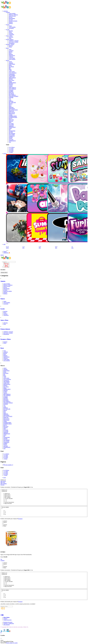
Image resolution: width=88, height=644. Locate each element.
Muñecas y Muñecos (13, 15)
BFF (10, 68)
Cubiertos (11, 57)
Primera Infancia (5, 329)
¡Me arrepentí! (6, 625)
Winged (11, 138)
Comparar (20, 519)
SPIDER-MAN (12, 127)
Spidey (10, 128)
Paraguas (11, 46)
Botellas (11, 52)
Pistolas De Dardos (13, 21)
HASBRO (11, 91)
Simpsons (11, 121)
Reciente (2, 485)
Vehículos (11, 37)
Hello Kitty (11, 93)
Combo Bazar (12, 58)
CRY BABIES (12, 75)
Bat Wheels (11, 67)
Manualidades (12, 18)
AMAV (10, 62)
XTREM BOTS (12, 141)
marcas (5, 153)
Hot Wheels (11, 94)
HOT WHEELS (12, 95)
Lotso (10, 100)
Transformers (12, 136)
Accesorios (11, 28)
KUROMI (11, 98)
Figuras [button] (8, 25)
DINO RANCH (12, 78)
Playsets (11, 17)
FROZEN (11, 84)
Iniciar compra (9, 643)
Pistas (10, 38)
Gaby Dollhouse (12, 89)
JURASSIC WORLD (13, 96)
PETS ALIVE (12, 112)
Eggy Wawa (11, 80)
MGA (10, 105)
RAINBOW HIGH (13, 117)
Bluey (10, 69)
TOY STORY (12, 135)
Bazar (2, 348)
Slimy (10, 122)
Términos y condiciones (9, 623)
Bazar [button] (7, 48)
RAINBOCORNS (13, 116)
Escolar (3, 309)
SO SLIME (11, 125)
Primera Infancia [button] (10, 39)
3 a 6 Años (11, 150)
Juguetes (3, 281)
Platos (10, 53)
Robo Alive (11, 120)
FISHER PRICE (12, 83)
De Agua (11, 20)
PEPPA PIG (11, 111)
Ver (1, 559)
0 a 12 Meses (12, 147)
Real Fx (11, 119)
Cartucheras (11, 34)
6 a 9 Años (11, 151)
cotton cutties (12, 72)
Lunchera (11, 33)
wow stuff (11, 140)
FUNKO (11, 85)
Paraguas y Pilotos (6, 339)
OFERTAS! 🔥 (7, 253)
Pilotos (10, 47)
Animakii (11, 63)
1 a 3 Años (11, 149)
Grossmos (11, 90)
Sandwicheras (12, 56)
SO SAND (11, 123)
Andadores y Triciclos (14, 41)
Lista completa (12, 59)
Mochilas (11, 31)
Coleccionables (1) (8, 465)
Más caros (3, 482)
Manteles (11, 54)
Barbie (10, 65)
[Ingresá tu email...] (7, 606)
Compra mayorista (7, 620)
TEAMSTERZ (12, 131)
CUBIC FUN (12, 77)
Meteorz (11, 104)
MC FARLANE (12, 102)
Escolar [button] (8, 30)
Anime (10, 26)
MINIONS (11, 107)
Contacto (5, 619)
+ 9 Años (11, 152)
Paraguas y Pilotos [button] (10, 44)
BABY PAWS (12, 64)
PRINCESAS (12, 114)
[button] (7, 243)
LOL (10, 99)
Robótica (11, 23)
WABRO (11, 137)
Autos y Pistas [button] (9, 36)
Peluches (11, 22)
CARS (10, 70)
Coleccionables (12, 13)
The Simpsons (12, 133)
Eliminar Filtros (4, 273)
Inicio (5, 478)
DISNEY (11, 79)
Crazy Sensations (13, 73)
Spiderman (11, 126)
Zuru (10, 142)
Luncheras (11, 51)
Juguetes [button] (8, 12)
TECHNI (11, 132)
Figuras (5, 251)
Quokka (11, 115)
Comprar (3, 560)
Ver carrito (15, 643)
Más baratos (3, 481)
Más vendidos (4, 484)
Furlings (11, 86)
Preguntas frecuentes (8, 622)
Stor (10, 130)
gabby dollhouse (12, 88)
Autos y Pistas (4, 320)
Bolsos (10, 32)
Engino (10, 81)
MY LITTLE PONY (13, 110)
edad (4, 244)
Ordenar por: (4, 490)
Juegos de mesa (12, 16)
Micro (10, 106)
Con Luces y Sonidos (13, 42)
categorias (6, 11)
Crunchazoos (12, 74)
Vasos (10, 49)
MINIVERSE (12, 109)
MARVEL (11, 101)
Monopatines (12, 43)
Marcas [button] (8, 60)
